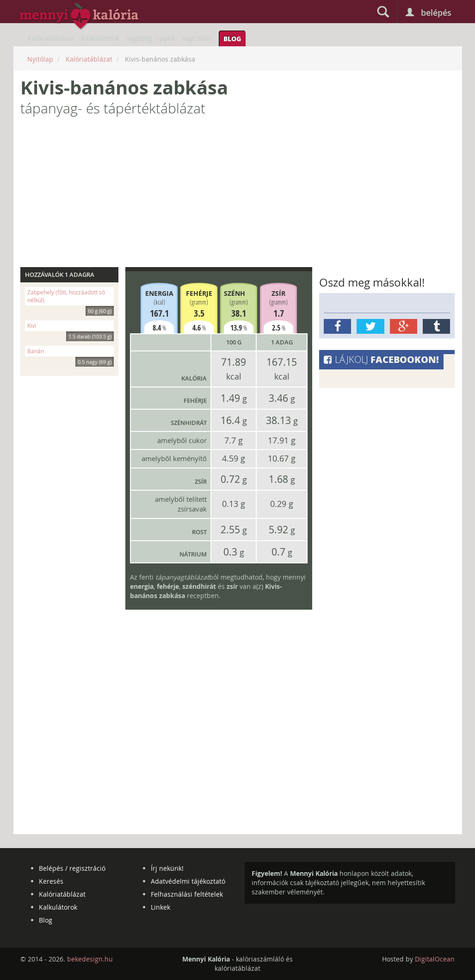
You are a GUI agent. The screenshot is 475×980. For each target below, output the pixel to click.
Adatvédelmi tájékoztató (188, 881)
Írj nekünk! (167, 868)
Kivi (71, 327)
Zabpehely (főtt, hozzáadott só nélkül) (71, 297)
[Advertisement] (238, 195)
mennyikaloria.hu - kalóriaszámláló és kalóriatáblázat (80, 17)
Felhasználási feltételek (187, 894)
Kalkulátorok (100, 38)
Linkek (160, 907)
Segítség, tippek (151, 38)
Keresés (51, 881)
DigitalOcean (435, 959)
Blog (232, 38)
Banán (71, 352)
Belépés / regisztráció (72, 868)
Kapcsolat (197, 38)
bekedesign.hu (90, 959)
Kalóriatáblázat (51, 38)
